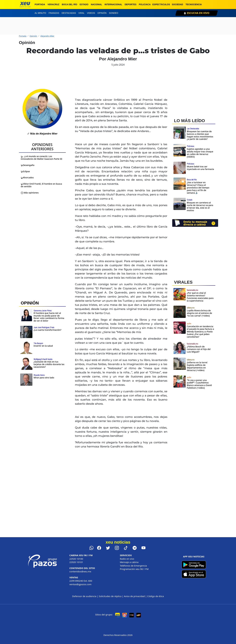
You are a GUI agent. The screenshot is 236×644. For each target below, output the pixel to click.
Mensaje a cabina (129, 562)
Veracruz (53, 4)
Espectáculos (161, 4)
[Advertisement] (195, 418)
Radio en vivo (127, 559)
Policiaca (145, 4)
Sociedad (177, 4)
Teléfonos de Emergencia (133, 566)
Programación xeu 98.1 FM (134, 569)
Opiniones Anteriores (42, 147)
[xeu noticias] (25, 5)
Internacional (113, 4)
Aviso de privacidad (134, 596)
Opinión (102, 13)
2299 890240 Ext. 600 (81, 581)
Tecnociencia (194, 4)
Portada (40, 4)
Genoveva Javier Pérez (43, 311)
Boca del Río (70, 4)
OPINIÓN (30, 303)
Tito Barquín (38, 343)
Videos (91, 13)
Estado (84, 4)
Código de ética (155, 596)
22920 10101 (76, 562)
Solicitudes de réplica (110, 596)
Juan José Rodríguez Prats (44, 327)
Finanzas (54, 13)
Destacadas (69, 13)
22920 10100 (76, 559)
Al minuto (40, 13)
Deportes (131, 4)
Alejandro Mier (47, 36)
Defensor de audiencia (84, 596)
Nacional (97, 4)
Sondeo (113, 13)
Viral (81, 13)
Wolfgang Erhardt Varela (43, 359)
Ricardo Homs (39, 375)
